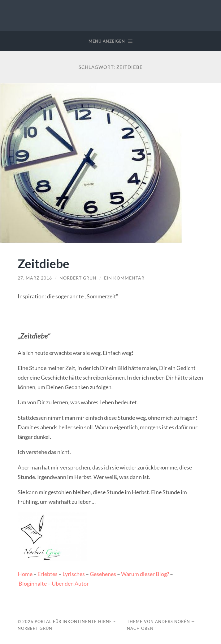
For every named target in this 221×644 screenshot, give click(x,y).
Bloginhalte (33, 583)
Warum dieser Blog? (145, 574)
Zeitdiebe (43, 263)
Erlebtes (48, 574)
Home (25, 574)
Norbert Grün (78, 278)
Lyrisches (74, 574)
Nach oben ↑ (142, 628)
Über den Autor (70, 583)
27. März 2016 (35, 278)
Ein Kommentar (124, 278)
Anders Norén (173, 621)
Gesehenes (103, 574)
